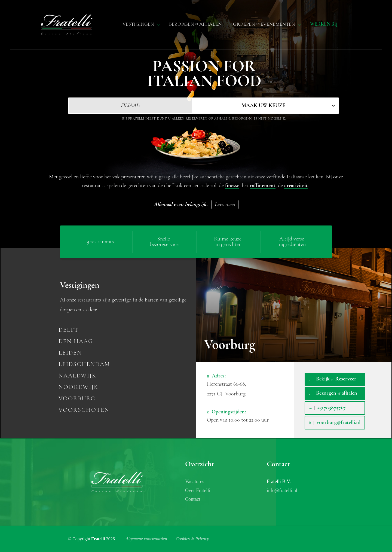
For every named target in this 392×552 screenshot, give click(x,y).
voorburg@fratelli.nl (335, 423)
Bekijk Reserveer (333, 379)
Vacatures (195, 481)
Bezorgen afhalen (333, 393)
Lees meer (225, 205)
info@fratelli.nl (282, 490)
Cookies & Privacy (192, 539)
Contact (193, 499)
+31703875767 (327, 408)
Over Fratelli (198, 490)
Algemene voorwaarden (146, 539)
